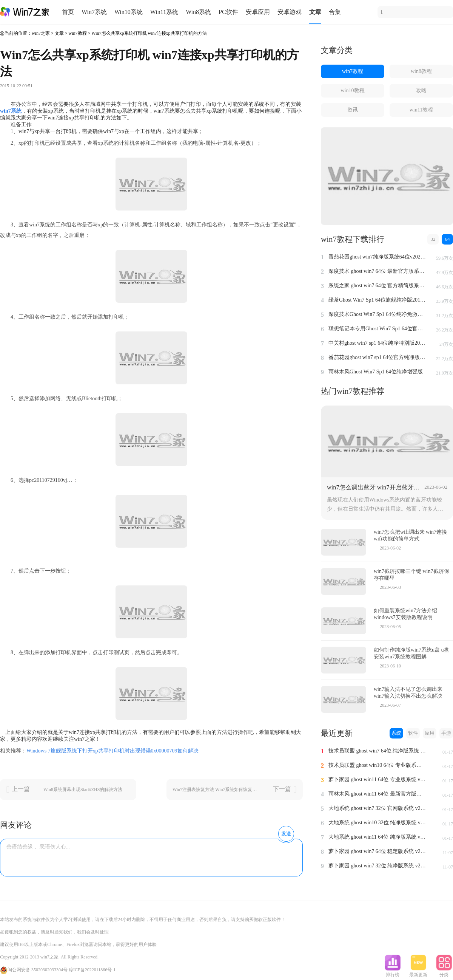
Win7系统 (94, 12)
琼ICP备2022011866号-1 (92, 970)
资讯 (353, 110)
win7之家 (41, 33)
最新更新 (418, 972)
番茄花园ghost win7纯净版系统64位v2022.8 (377, 257)
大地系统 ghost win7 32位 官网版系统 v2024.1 (377, 808)
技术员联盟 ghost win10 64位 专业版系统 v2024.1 (377, 765)
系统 (396, 733)
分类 (444, 972)
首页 (68, 12)
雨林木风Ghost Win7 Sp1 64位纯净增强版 (376, 372)
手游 (446, 733)
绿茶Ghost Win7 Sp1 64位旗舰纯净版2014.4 (377, 300)
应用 (430, 733)
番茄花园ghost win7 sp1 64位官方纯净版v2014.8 (377, 357)
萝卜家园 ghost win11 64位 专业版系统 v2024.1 (377, 780)
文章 (315, 12)
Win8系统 (198, 12)
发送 (286, 834)
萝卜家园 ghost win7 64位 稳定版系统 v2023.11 (377, 851)
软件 (413, 733)
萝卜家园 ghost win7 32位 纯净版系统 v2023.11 (377, 866)
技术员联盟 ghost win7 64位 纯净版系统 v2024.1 (377, 751)
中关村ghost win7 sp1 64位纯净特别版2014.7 (377, 343)
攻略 (421, 91)
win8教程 (421, 71)
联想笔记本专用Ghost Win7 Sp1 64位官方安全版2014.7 (377, 329)
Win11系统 (164, 12)
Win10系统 (129, 12)
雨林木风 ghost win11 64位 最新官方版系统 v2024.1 (377, 794)
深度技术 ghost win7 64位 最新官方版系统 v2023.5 (377, 271)
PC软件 (228, 12)
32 (433, 239)
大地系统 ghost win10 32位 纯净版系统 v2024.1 (377, 823)
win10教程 (353, 91)
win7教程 (78, 33)
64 (448, 239)
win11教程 (421, 110)
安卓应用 (258, 12)
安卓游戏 (290, 12)
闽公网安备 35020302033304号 (34, 970)
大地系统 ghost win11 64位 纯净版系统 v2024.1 (377, 837)
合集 (335, 12)
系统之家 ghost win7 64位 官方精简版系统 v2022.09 (377, 286)
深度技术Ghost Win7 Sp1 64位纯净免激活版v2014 (377, 314)
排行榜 (393, 972)
